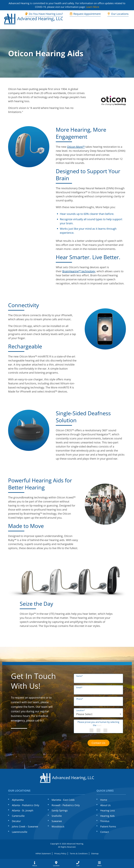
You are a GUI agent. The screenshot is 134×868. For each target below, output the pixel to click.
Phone (80, 699)
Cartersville (18, 816)
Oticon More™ (76, 147)
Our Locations (118, 14)
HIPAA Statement (43, 854)
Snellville (57, 816)
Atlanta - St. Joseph (23, 810)
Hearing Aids (107, 816)
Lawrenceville (20, 832)
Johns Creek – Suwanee (25, 826)
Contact (105, 832)
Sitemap (95, 854)
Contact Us (98, 743)
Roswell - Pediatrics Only (66, 805)
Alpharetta (18, 800)
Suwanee (57, 821)
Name (80, 676)
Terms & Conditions (79, 854)
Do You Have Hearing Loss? (44, 14)
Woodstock (58, 826)
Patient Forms (108, 826)
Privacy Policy (60, 854)
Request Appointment (85, 14)
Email (79, 687)
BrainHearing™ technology (79, 271)
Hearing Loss (108, 810)
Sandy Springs (60, 810)
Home (104, 800)
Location (81, 710)
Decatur (16, 821)
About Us (105, 805)
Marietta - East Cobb (63, 800)
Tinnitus (105, 821)
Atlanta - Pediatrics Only (26, 805)
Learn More (93, 7)
